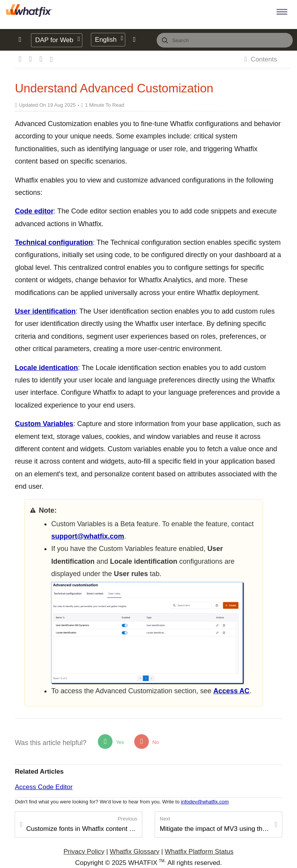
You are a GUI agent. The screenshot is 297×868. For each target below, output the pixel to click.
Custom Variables (44, 424)
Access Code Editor (44, 787)
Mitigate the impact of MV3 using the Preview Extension (215, 824)
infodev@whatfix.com (205, 802)
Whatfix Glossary (135, 852)
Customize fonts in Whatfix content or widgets (82, 824)
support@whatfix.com (88, 536)
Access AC (231, 691)
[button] (281, 11)
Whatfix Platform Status (199, 852)
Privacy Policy (84, 852)
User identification (45, 311)
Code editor (34, 211)
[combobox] (225, 40)
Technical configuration (54, 242)
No (146, 742)
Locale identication (46, 368)
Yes (111, 742)
